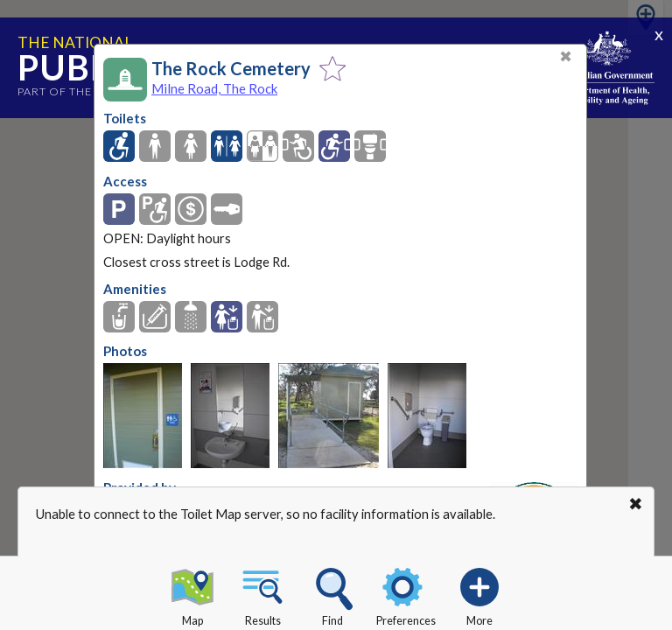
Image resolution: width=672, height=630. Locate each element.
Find (332, 594)
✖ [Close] (566, 56)
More (479, 594)
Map (192, 594)
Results (262, 594)
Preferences (406, 594)
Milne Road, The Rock (214, 88)
